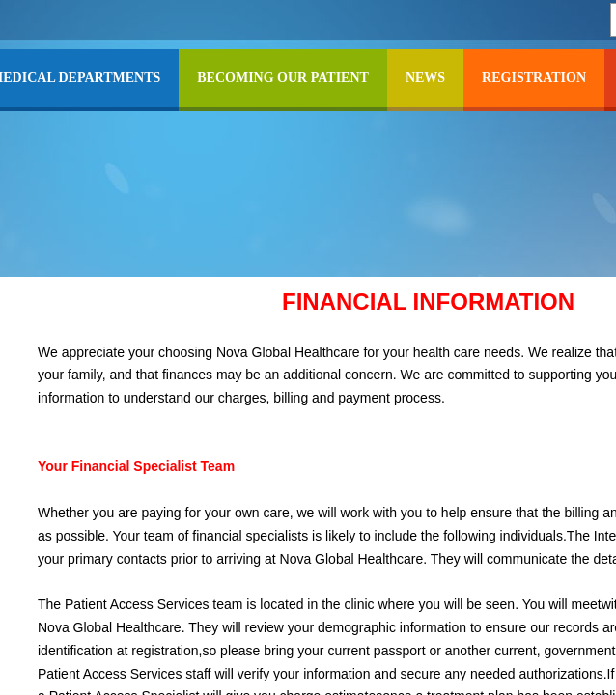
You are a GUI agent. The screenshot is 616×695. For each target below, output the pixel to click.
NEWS (425, 78)
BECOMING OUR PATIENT (283, 78)
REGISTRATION (534, 78)
